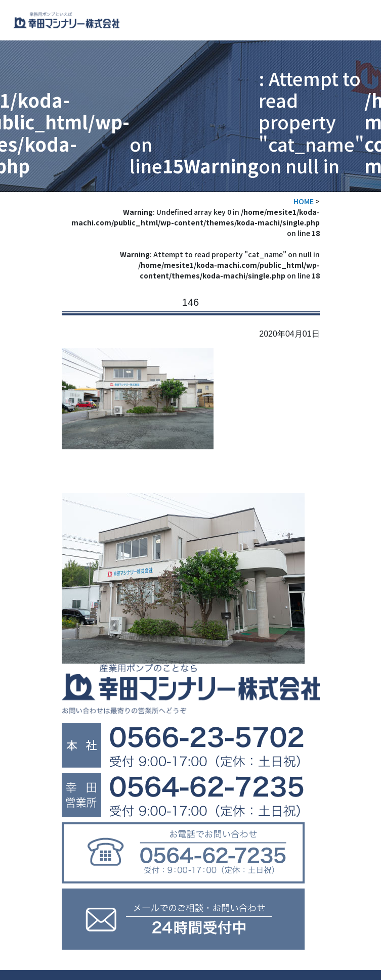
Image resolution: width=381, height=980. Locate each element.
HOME (304, 201)
